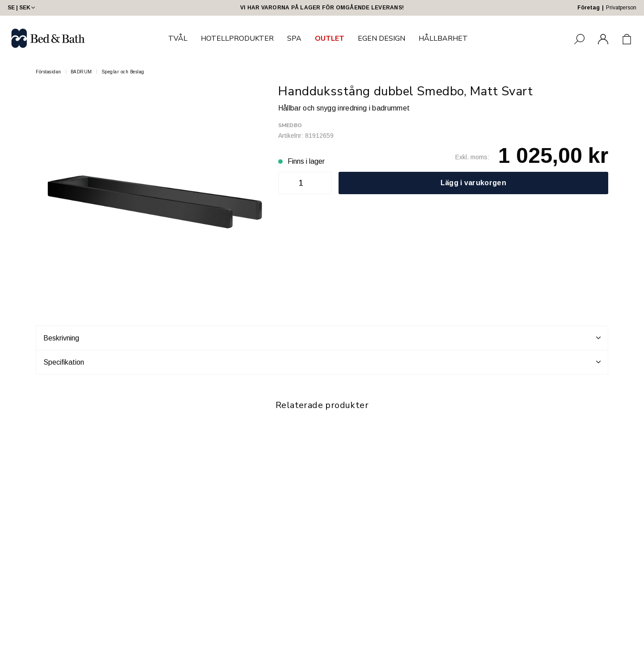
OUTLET (330, 38)
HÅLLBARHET (443, 38)
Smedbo (290, 125)
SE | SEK (22, 8)
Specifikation (322, 362)
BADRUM (81, 72)
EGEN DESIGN (381, 38)
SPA (294, 38)
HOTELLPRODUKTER (237, 38)
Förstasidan (49, 72)
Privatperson (621, 8)
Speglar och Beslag (123, 72)
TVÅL (178, 38)
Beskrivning (322, 338)
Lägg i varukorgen (473, 183)
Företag (589, 8)
